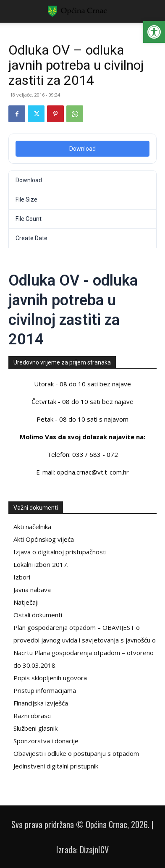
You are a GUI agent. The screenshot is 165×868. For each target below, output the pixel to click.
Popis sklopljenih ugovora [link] (50, 678)
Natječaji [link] (26, 602)
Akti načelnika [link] (32, 527)
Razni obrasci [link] (33, 716)
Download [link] (82, 149)
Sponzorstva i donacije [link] (46, 741)
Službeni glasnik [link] (35, 728)
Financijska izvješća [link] (41, 703)
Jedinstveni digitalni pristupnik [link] (56, 766)
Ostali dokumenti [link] (38, 615)
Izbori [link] (22, 577)
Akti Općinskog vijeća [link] (44, 539)
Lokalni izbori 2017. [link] (41, 564)
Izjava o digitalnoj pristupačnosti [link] (60, 552)
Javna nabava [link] (32, 590)
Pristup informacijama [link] (45, 690)
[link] (154, 32)
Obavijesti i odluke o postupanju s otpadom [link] (76, 753)
